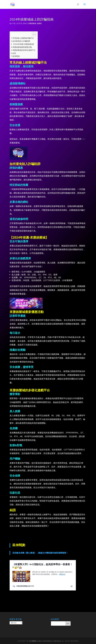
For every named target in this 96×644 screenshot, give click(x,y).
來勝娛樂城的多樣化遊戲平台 (24, 50)
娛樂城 (39, 23)
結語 (14, 53)
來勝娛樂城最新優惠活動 (22, 47)
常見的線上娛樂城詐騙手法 (23, 38)
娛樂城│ (34, 641)
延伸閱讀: (16, 56)
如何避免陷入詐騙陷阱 (21, 41)
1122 (13, 23)
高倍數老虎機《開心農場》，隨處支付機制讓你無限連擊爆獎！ (40, 553)
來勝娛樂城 (32, 23)
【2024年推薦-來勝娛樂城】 (24, 44)
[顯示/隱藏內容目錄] (33, 34)
